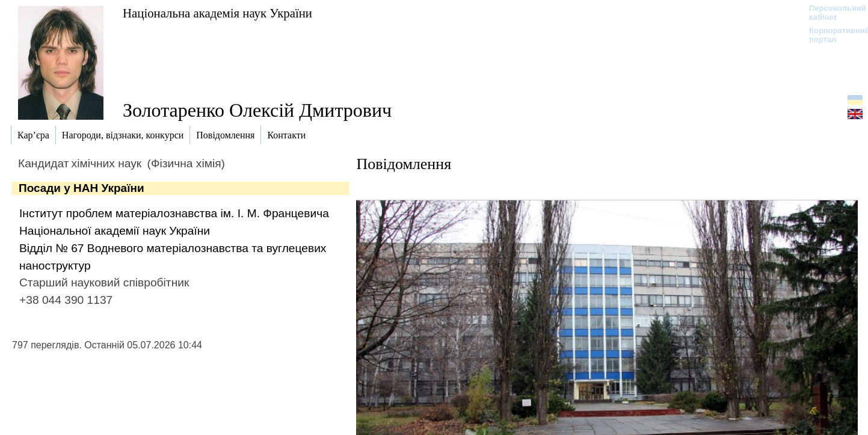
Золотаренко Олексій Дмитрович (257, 110)
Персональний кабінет (832, 13)
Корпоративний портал (832, 35)
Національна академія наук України (217, 13)
